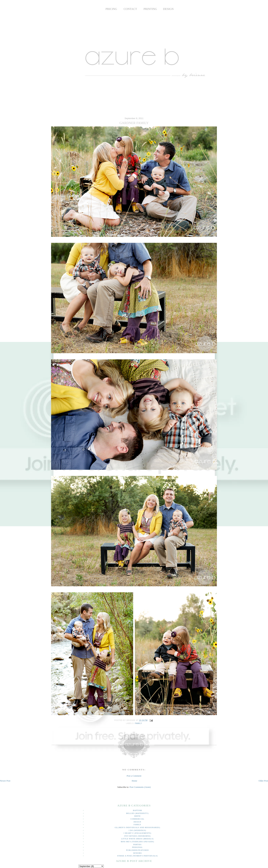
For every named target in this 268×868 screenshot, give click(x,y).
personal (137, 847)
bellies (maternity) (138, 813)
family (138, 723)
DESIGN (168, 9)
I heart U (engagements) (137, 833)
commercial (138, 819)
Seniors (138, 853)
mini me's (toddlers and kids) (138, 842)
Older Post (263, 781)
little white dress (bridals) (137, 839)
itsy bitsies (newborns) (137, 836)
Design (137, 822)
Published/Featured (137, 850)
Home (135, 781)
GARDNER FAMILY (134, 123)
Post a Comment (134, 776)
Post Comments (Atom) (140, 787)
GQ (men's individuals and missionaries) (137, 827)
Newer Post (5, 781)
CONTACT (130, 9)
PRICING (111, 9)
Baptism (137, 810)
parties (137, 845)
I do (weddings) (137, 830)
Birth (137, 816)
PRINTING (150, 9)
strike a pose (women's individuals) (137, 856)
